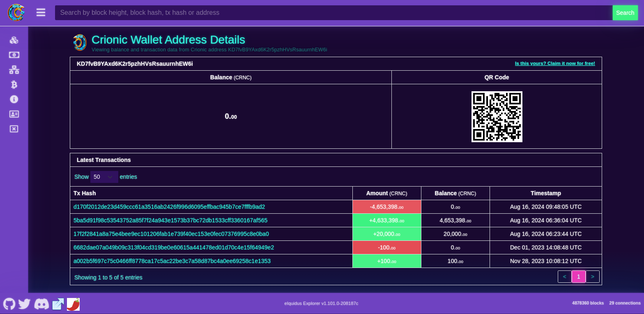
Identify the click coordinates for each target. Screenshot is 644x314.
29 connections (625, 303)
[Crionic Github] (9, 303)
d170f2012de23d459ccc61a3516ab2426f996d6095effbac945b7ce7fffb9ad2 (169, 207)
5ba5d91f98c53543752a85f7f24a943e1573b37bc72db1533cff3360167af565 (170, 220)
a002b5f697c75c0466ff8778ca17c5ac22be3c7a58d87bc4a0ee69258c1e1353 (172, 261)
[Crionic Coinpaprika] (73, 303)
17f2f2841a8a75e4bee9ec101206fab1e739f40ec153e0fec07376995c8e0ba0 (171, 234)
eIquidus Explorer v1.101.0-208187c (322, 303)
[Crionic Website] (58, 303)
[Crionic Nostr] (25, 303)
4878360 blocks (588, 303)
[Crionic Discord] (41, 303)
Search (625, 13)
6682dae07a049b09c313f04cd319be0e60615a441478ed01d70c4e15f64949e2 (174, 247)
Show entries (106, 177)
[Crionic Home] (16, 13)
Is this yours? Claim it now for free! (555, 63)
